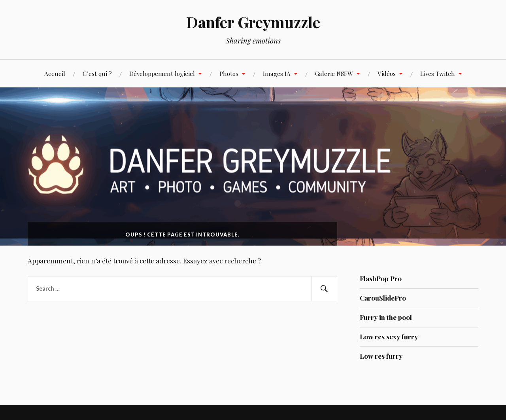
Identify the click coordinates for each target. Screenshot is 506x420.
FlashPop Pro (381, 278)
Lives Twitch (438, 73)
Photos (229, 73)
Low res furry (381, 356)
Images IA (277, 73)
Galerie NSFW (334, 73)
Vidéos (387, 73)
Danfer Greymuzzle (253, 22)
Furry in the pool (386, 317)
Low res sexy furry (389, 337)
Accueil (55, 73)
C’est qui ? (97, 73)
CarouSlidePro (383, 298)
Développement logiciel (162, 73)
